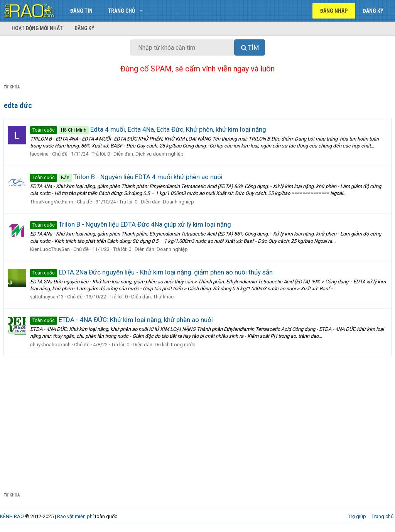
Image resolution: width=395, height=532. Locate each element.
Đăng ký (84, 28)
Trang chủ (122, 11)
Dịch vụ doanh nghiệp (160, 154)
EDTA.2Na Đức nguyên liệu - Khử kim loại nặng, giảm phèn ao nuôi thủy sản (152, 272)
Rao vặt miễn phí (75, 516)
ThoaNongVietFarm (52, 202)
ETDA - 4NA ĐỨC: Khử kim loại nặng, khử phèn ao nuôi (122, 320)
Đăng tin (81, 11)
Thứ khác (164, 297)
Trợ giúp (357, 516)
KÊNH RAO (12, 516)
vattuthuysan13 (47, 297)
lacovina (40, 154)
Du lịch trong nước (175, 345)
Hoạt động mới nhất (37, 28)
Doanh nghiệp (179, 202)
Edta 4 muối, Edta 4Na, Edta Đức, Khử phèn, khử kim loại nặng (149, 129)
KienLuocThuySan (50, 249)
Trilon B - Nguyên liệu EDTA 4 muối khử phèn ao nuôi (127, 177)
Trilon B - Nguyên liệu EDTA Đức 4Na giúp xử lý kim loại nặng (131, 224)
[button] (141, 11)
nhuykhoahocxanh (51, 345)
